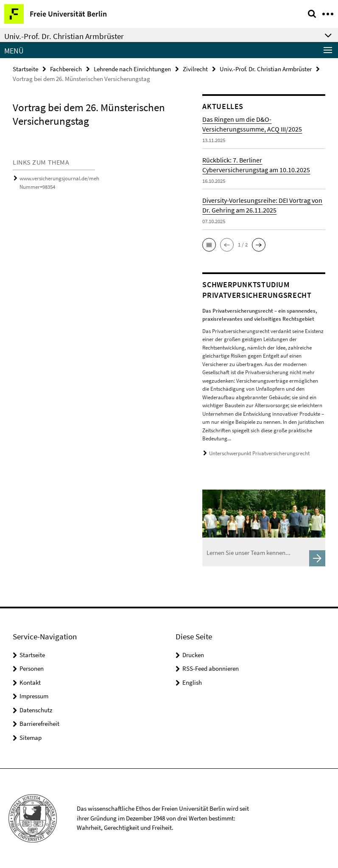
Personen (32, 668)
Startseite (25, 69)
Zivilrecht (195, 69)
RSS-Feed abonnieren (211, 668)
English (192, 682)
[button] (209, 245)
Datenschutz (36, 710)
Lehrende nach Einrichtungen (132, 69)
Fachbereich (66, 69)
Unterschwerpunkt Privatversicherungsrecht (259, 453)
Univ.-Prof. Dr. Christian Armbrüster (266, 69)
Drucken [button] (193, 655)
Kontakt (30, 682)
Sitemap (31, 738)
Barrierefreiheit (39, 724)
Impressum (34, 696)
